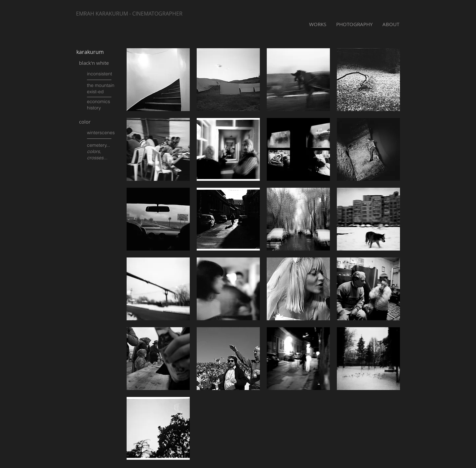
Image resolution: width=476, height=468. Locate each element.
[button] (158, 80)
